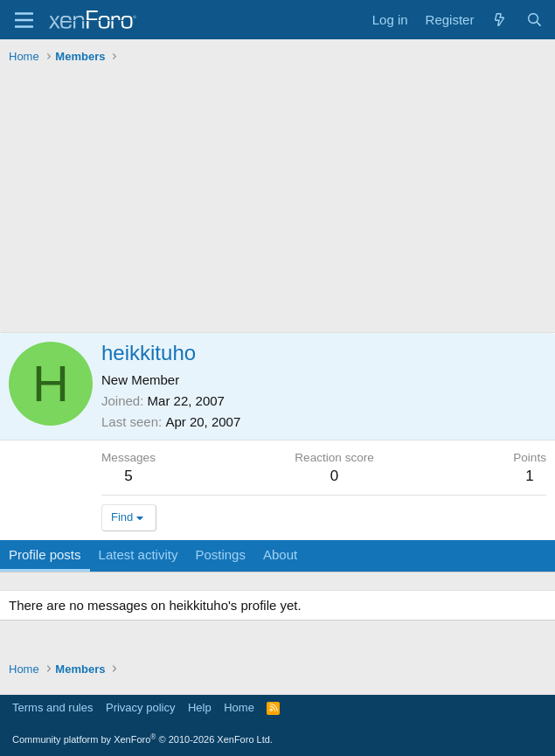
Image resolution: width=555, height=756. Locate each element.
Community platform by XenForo (142, 739)
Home (239, 707)
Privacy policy (140, 707)
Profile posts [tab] (45, 555)
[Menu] (24, 20)
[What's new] (499, 20)
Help (200, 707)
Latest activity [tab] (139, 555)
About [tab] (280, 555)
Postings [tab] (220, 555)
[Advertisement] (277, 201)
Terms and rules (52, 707)
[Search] (534, 20)
